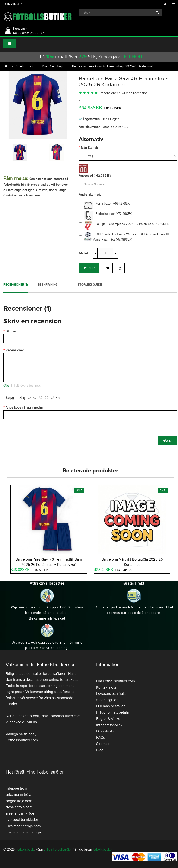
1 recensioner (108, 93)
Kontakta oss (106, 687)
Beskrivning (48, 285)
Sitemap (103, 744)
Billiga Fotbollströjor (58, 850)
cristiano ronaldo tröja (23, 832)
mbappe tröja (16, 788)
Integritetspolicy (109, 725)
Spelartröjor (25, 66)
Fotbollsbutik (25, 850)
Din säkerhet (106, 731)
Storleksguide (90, 285)
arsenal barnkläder (21, 813)
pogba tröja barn (19, 801)
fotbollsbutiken (103, 850)
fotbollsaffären (55, 674)
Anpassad (86, 176)
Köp (89, 268)
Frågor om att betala (112, 712)
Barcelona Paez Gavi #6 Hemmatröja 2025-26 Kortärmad (113, 66)
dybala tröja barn (19, 807)
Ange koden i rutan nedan (24, 408)
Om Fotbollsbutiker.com (116, 681)
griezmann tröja (18, 795)
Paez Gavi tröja (53, 66)
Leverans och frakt (111, 694)
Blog (100, 750)
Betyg (10, 398)
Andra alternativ (90, 195)
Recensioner (15, 350)
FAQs (100, 738)
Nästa (168, 441)
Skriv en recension (134, 93)
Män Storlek (89, 148)
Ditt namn (12, 331)
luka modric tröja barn (23, 826)
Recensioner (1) (16, 285)
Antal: (84, 253)
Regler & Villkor (109, 719)
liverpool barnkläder (22, 820)
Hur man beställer (110, 706)
